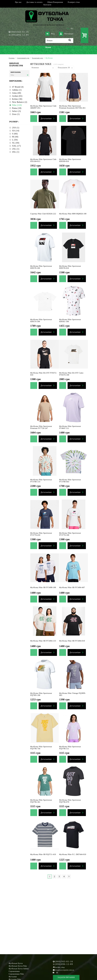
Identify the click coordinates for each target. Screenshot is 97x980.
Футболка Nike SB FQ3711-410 (43, 854)
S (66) (15, 134)
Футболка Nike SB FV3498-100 (43, 587)
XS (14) (16, 131)
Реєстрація (66, 34)
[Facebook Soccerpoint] (54, 973)
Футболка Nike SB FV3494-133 (43, 641)
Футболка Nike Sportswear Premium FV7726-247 (41, 427)
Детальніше (46, 118)
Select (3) (16, 111)
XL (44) (16, 143)
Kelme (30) (17, 99)
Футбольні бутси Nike (18, 966)
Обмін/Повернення (55, 2)
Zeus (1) (16, 114)
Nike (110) (17, 105)
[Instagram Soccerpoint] (57, 973)
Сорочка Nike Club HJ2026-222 (43, 214)
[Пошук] (59, 41)
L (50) (15, 140)
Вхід (50, 34)
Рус (72, 28)
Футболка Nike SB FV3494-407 (72, 587)
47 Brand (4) (18, 87)
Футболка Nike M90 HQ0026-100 (73, 214)
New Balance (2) (20, 102)
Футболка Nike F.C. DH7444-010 (73, 854)
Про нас (18, 2)
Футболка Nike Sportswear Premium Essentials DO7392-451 (72, 107)
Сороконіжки (14, 971)
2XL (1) (16, 149)
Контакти (47, 5)
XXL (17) (16, 146)
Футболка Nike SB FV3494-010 (72, 641)
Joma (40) (17, 93)
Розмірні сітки (74, 2)
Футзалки (13, 977)
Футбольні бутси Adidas (19, 969)
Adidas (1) (17, 90)
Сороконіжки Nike (16, 974)
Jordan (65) (17, 96)
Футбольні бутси (16, 963)
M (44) (15, 137)
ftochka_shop (60, 967)
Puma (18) (17, 108)
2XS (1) (16, 128)
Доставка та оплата (34, 2)
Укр (68, 28)
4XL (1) (16, 152)
